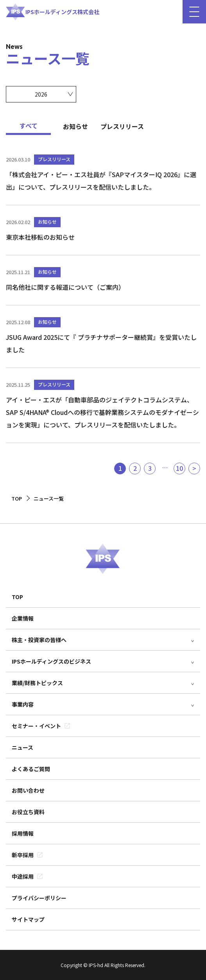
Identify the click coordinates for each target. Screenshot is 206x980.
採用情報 (23, 833)
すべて (29, 126)
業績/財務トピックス (37, 683)
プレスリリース (122, 126)
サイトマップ (28, 919)
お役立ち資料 (28, 812)
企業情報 (23, 618)
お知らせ (75, 126)
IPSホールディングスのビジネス (51, 661)
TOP (17, 597)
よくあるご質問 (31, 769)
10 (179, 468)
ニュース (22, 747)
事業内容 (23, 704)
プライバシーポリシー (39, 898)
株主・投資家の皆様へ (39, 640)
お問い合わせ (28, 790)
